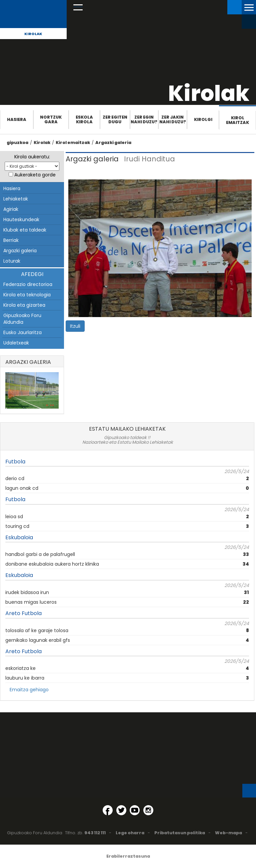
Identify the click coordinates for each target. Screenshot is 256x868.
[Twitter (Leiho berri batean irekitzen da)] (121, 810)
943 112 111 (95, 833)
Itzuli (75, 326)
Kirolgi (203, 119)
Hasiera (17, 119)
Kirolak (33, 34)
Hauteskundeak (21, 220)
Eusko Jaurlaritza (22, 332)
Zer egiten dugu (115, 119)
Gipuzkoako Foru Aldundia (22, 319)
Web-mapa (228, 833)
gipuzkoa (17, 142)
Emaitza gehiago (29, 690)
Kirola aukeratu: (32, 157)
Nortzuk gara (51, 119)
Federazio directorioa (28, 284)
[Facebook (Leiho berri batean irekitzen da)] (108, 810)
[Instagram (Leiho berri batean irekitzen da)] (148, 810)
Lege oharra (130, 833)
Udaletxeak (16, 343)
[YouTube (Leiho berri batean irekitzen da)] (135, 810)
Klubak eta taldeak (25, 230)
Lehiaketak (16, 199)
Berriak (11, 240)
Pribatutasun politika (180, 833)
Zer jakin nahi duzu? (173, 119)
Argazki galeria (113, 142)
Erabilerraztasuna (128, 856)
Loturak (12, 261)
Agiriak (11, 209)
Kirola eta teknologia (27, 295)
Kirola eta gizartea (24, 305)
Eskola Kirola (84, 119)
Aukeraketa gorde (35, 175)
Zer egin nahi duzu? (144, 119)
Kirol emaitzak (237, 120)
